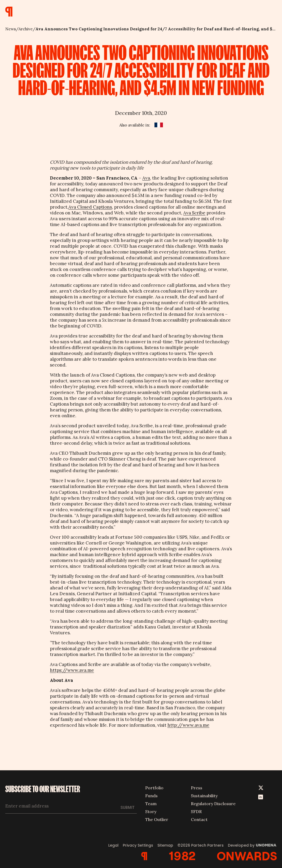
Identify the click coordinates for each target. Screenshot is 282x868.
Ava (146, 178)
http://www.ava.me (188, 725)
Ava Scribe (194, 213)
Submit (128, 808)
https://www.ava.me (72, 670)
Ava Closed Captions (90, 207)
